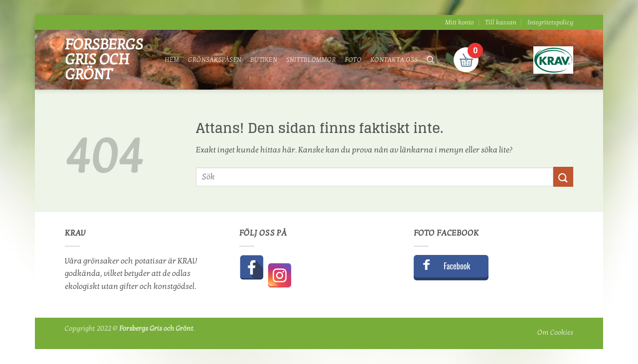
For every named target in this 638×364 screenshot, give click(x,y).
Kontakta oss (394, 60)
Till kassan (501, 22)
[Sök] (430, 60)
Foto (353, 60)
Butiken (264, 60)
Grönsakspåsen (215, 60)
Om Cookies (555, 332)
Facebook (457, 266)
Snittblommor (311, 60)
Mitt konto (459, 22)
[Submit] (563, 177)
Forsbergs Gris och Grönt (104, 60)
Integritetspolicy (550, 22)
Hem (172, 60)
